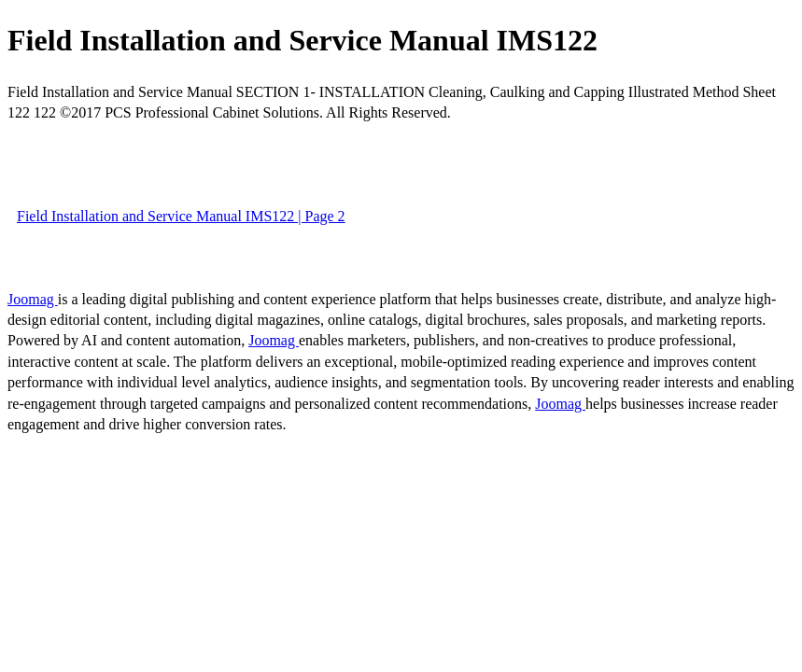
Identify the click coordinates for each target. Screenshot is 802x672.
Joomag (33, 299)
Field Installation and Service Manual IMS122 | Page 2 (181, 216)
